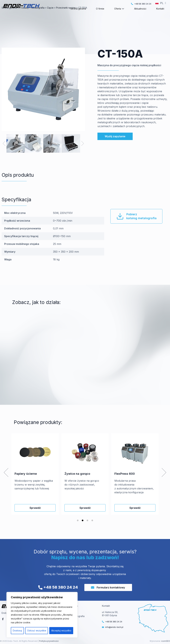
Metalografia (38, 14)
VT (73, 612)
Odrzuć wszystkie (37, 631)
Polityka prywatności (49, 641)
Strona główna (9, 14)
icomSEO (166, 641)
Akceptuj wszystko (61, 631)
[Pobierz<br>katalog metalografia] (120, 216)
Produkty (24, 14)
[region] (42, 615)
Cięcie (50, 14)
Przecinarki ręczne (66, 14)
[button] (4, 143)
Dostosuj (17, 631)
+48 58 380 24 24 (58, 587)
